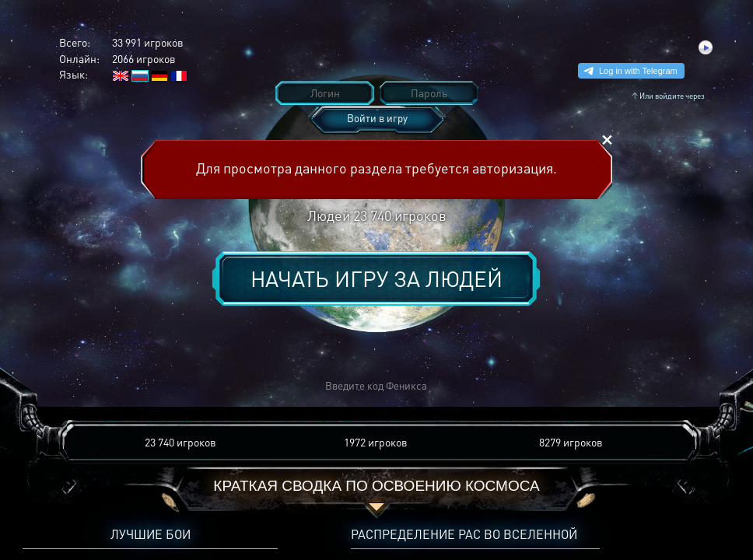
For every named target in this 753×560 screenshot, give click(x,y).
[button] (148, 386)
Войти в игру (377, 118)
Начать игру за (376, 278)
